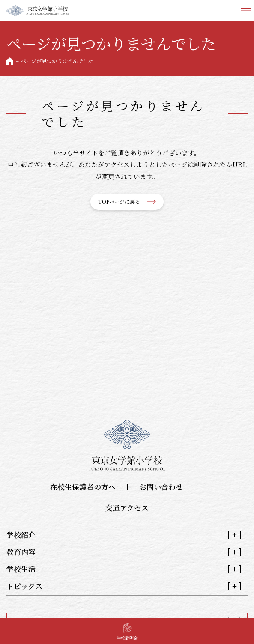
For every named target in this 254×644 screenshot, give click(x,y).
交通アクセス (127, 508)
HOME (10, 61)
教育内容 (21, 552)
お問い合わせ (161, 487)
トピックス (24, 587)
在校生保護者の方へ (83, 487)
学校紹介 (21, 535)
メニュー (245, 11)
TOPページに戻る (119, 202)
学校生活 (21, 569)
